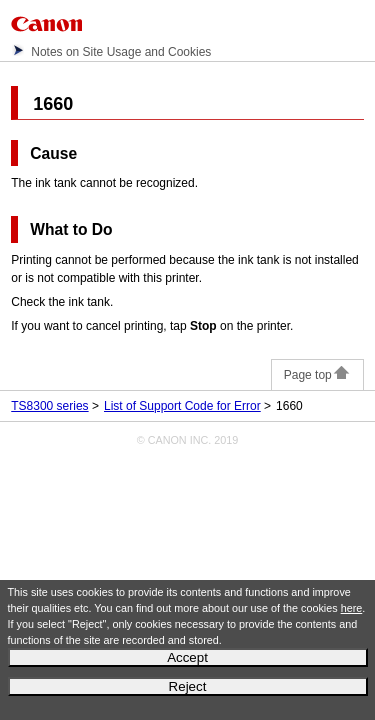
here (352, 608)
